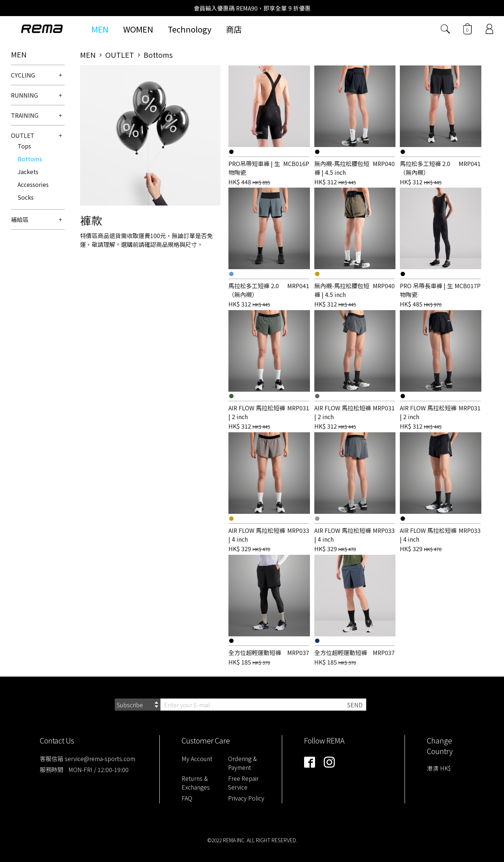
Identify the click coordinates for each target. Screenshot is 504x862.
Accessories (33, 184)
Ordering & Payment (242, 763)
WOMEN (138, 29)
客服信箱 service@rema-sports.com (88, 759)
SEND (355, 705)
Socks (26, 197)
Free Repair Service (243, 783)
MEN (100, 29)
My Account (197, 759)
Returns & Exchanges (196, 783)
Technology (190, 29)
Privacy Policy (246, 798)
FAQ (187, 798)
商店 (234, 29)
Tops (24, 146)
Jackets (28, 172)
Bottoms (30, 159)
